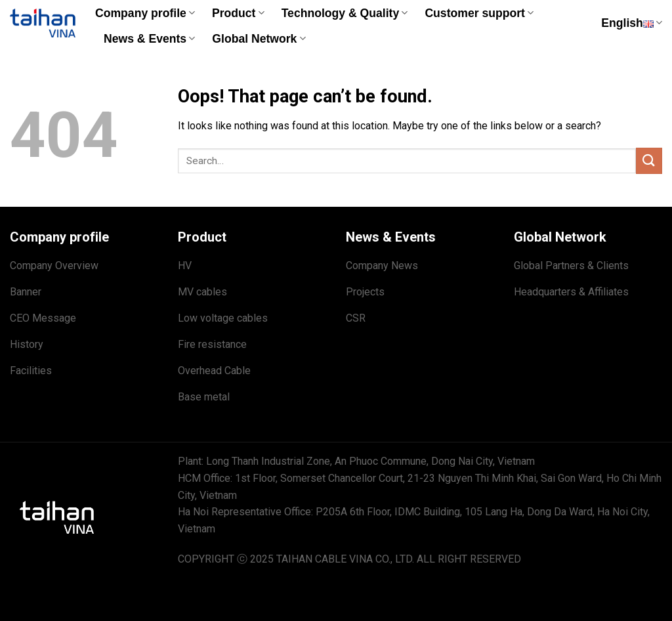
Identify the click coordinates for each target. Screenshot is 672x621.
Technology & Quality (345, 13)
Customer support (479, 13)
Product (238, 13)
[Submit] (649, 161)
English (632, 23)
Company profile (145, 13)
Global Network (259, 39)
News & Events (149, 39)
